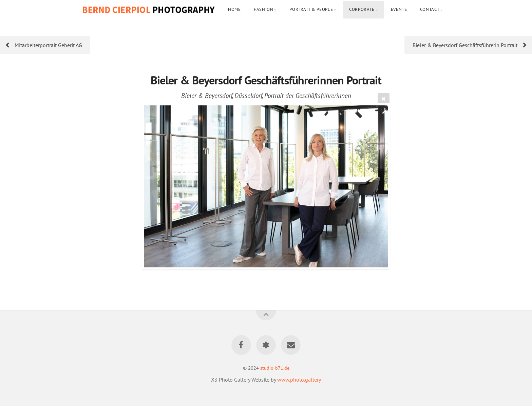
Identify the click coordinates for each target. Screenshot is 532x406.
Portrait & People (311, 9)
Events (399, 9)
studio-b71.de (275, 368)
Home (234, 9)
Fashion (263, 9)
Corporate (362, 9)
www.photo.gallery (299, 380)
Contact (430, 9)
